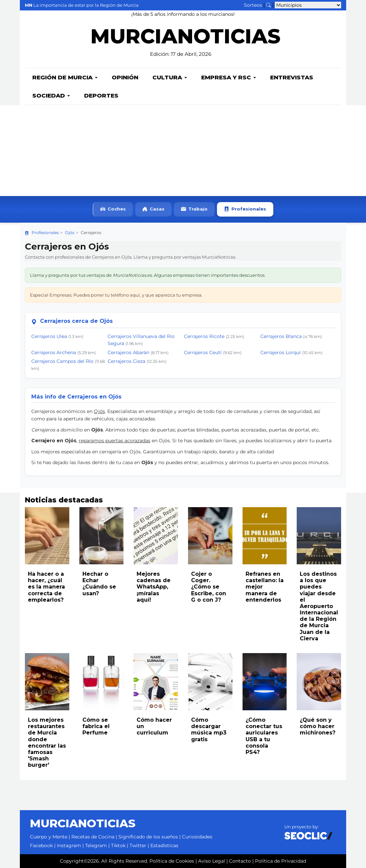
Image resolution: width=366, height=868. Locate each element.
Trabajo (194, 209)
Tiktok (118, 845)
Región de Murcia (65, 77)
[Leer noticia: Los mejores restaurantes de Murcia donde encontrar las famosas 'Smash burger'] (47, 682)
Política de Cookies (172, 861)
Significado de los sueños (148, 837)
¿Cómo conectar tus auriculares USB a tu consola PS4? (264, 736)
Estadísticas (164, 845)
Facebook (41, 845)
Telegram (96, 845)
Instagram (69, 845)
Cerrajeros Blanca (281, 336)
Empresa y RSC (229, 77)
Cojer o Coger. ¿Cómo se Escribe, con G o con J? (209, 587)
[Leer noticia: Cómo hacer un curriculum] (156, 682)
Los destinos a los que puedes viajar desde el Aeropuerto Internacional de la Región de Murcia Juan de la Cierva (319, 606)
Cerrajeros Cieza (126, 361)
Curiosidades (197, 837)
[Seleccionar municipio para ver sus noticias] (308, 5)
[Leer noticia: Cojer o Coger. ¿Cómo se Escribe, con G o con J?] (210, 536)
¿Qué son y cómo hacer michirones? (318, 726)
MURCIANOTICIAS (186, 41)
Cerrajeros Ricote (204, 336)
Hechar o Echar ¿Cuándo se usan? (99, 584)
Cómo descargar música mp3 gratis (209, 730)
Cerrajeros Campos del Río (62, 361)
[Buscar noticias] (268, 5)
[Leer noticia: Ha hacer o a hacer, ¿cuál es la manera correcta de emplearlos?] (47, 536)
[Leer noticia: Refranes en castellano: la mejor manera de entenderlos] (265, 536)
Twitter (138, 845)
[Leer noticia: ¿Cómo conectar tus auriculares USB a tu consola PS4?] (265, 682)
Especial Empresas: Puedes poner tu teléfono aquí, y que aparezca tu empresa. (116, 295)
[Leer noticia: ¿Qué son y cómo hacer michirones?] (319, 682)
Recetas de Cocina (93, 837)
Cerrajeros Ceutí (203, 352)
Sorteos (253, 5)
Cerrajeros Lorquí (281, 352)
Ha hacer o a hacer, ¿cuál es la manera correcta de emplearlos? (46, 587)
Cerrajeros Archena (54, 352)
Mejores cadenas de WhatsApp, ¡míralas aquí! (154, 587)
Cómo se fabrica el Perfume (96, 726)
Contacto (240, 861)
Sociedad (51, 96)
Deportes (101, 96)
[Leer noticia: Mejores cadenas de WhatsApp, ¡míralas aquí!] (156, 536)
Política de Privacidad (281, 861)
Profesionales (245, 209)
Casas (153, 209)
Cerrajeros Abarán (129, 352)
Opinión (125, 77)
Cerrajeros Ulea (49, 336)
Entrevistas (292, 77)
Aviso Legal (212, 861)
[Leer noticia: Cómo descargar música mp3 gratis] (210, 682)
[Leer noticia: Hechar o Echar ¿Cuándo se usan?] (102, 536)
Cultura (170, 77)
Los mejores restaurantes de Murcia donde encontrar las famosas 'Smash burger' (47, 742)
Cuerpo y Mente (49, 837)
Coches (113, 209)
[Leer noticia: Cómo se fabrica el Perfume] (102, 682)
